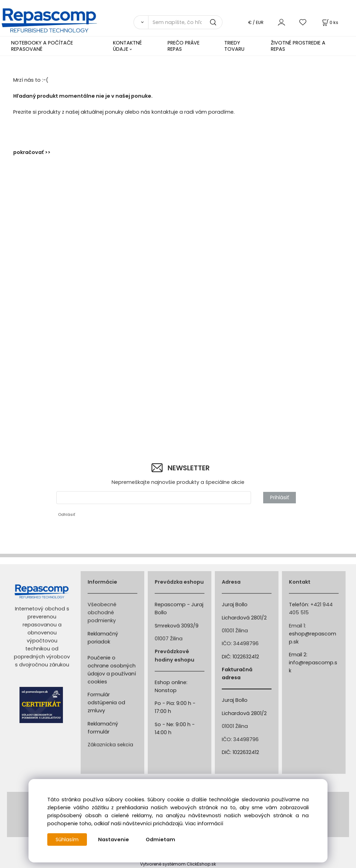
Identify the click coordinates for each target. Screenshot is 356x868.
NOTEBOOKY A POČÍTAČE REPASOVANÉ (42, 46)
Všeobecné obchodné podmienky (102, 613)
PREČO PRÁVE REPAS (184, 46)
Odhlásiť (67, 514)
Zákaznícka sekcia (110, 745)
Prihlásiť (280, 497)
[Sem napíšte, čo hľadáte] (185, 22)
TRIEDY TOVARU (234, 46)
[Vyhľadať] (141, 22)
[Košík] (330, 22)
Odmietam (160, 839)
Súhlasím (67, 839)
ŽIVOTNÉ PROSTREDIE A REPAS (298, 46)
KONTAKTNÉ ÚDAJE (127, 46)
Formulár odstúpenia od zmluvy (106, 703)
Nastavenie (114, 839)
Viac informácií (204, 824)
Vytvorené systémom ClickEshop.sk (178, 864)
